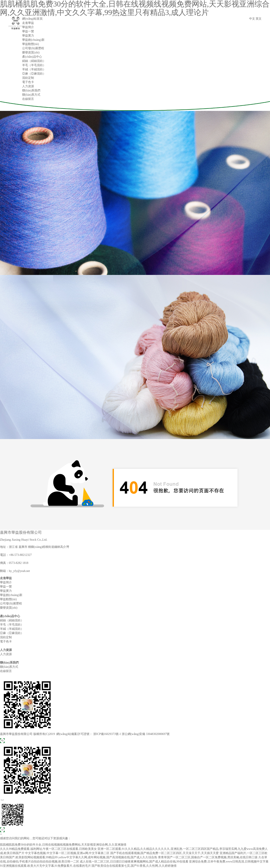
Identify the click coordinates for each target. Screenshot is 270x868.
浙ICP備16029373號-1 (107, 734)
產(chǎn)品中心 (32, 57)
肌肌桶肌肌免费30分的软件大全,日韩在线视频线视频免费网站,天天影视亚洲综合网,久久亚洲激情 (63, 845)
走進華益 (28, 23)
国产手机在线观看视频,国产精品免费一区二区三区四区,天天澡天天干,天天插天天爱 (165, 853)
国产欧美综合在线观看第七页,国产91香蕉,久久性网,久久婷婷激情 (134, 866)
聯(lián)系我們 (31, 90)
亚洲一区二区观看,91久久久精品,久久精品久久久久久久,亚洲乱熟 (140, 849)
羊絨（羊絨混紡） (34, 69)
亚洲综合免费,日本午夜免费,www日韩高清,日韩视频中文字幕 (229, 862)
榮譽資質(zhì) (31, 52)
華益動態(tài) (30, 44)
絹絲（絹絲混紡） (34, 61)
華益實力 (28, 36)
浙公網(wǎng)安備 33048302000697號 (146, 734)
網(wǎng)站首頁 (32, 19)
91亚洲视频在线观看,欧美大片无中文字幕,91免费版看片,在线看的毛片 (45, 866)
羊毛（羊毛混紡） (34, 65)
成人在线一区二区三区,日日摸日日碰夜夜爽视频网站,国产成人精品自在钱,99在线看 (134, 862)
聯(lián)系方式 (31, 95)
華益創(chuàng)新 (33, 40)
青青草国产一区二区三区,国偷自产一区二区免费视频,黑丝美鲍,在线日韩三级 (208, 857)
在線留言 (28, 99)
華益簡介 (28, 27)
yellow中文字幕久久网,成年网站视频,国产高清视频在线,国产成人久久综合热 (108, 857)
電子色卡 (28, 82)
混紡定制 (28, 78)
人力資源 (28, 86)
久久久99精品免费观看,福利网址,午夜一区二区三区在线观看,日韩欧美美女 (48, 849)
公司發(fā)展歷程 (33, 48)
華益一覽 (28, 31)
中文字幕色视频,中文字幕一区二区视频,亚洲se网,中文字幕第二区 (67, 853)
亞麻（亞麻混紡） (34, 74)
